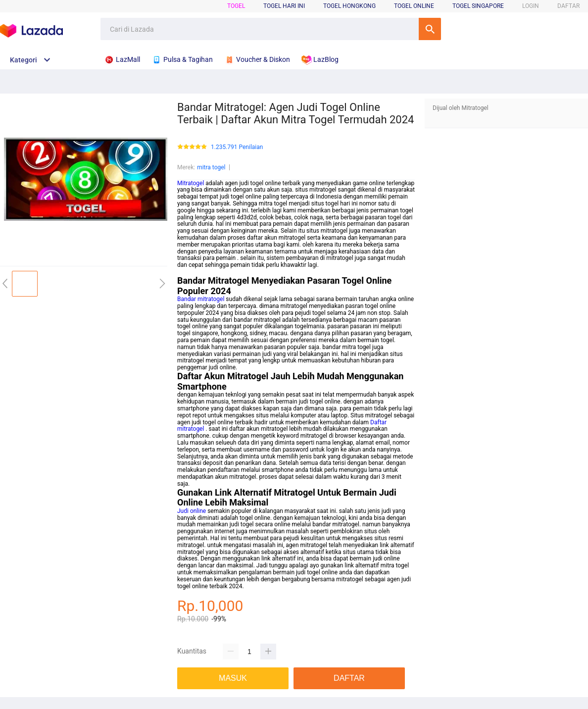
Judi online (192, 511)
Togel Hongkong (349, 6)
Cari (430, 29)
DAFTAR (568, 6)
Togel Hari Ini (284, 6)
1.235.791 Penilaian (237, 147)
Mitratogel (191, 183)
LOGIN (531, 6)
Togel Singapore (478, 6)
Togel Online (414, 6)
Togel (236, 6)
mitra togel (211, 167)
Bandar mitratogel (201, 299)
